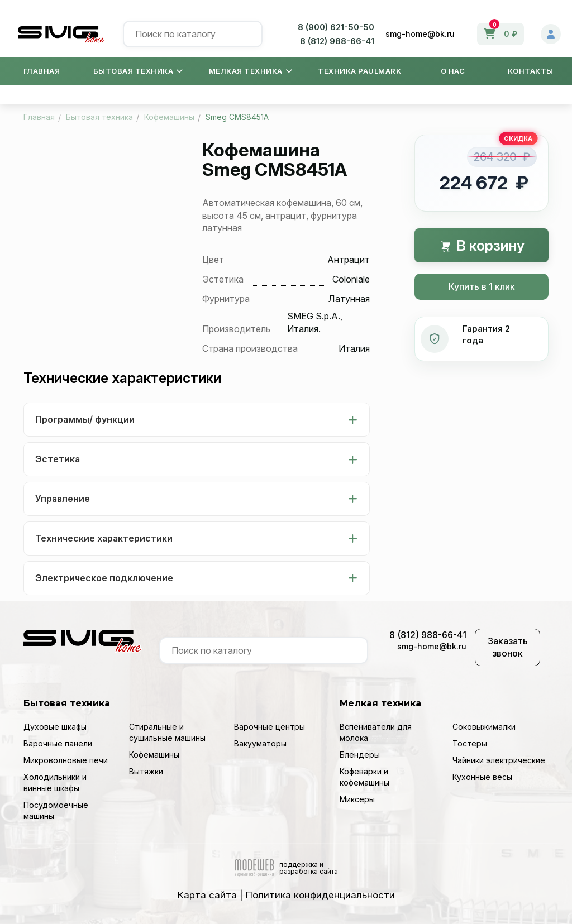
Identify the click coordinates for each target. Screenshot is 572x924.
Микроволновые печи (66, 760)
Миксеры (357, 799)
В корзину (482, 245)
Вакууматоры (260, 743)
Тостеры (470, 743)
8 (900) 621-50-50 (336, 27)
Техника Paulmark (359, 71)
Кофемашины (154, 755)
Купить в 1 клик (482, 286)
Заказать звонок (508, 647)
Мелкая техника (251, 71)
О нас (453, 71)
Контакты (531, 71)
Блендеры (360, 755)
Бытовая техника (138, 71)
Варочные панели (58, 743)
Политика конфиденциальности (320, 895)
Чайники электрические (499, 760)
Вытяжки (146, 771)
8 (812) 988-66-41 (337, 41)
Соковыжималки (484, 727)
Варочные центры (270, 727)
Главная (42, 71)
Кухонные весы (482, 777)
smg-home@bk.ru (420, 34)
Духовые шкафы (55, 727)
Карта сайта (207, 895)
